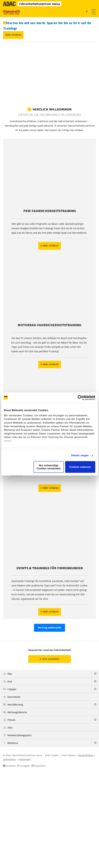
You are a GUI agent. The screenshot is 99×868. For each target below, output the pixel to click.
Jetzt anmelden (49, 659)
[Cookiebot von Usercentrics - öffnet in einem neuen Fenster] (82, 398)
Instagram (23, 766)
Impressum (24, 759)
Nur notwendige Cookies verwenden (49, 467)
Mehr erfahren (13, 35)
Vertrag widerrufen (49, 628)
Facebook (9, 766)
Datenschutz (9, 759)
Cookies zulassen (80, 467)
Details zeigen (80, 455)
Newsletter (40, 766)
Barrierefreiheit (86, 755)
